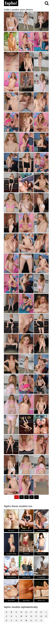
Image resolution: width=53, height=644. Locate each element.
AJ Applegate (41, 577)
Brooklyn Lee (41, 554)
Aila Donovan (41, 530)
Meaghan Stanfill (11, 554)
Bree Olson (26, 601)
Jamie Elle (26, 554)
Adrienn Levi (41, 601)
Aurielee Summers (26, 530)
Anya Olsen (11, 601)
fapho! (11, 3)
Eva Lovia (11, 530)
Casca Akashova (11, 577)
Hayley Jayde (26, 577)
